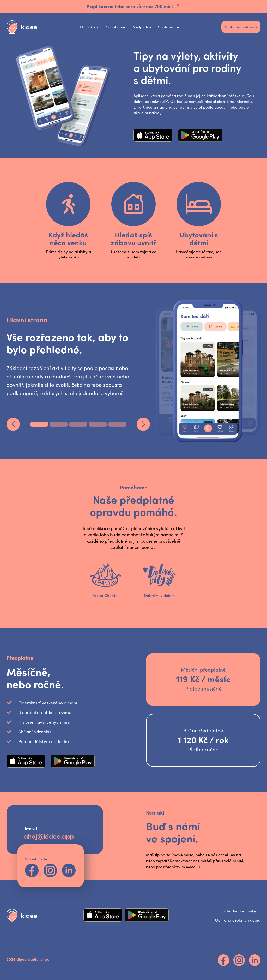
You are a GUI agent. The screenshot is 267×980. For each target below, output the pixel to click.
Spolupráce (168, 27)
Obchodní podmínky (238, 911)
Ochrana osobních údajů (238, 920)
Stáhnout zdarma (241, 27)
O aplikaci (89, 27)
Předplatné (142, 27)
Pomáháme (115, 27)
